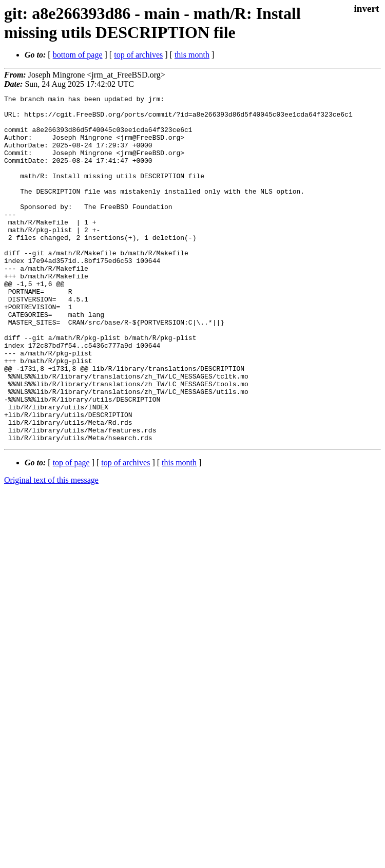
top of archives (138, 55)
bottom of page (78, 55)
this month (192, 55)
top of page (71, 532)
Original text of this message (51, 549)
